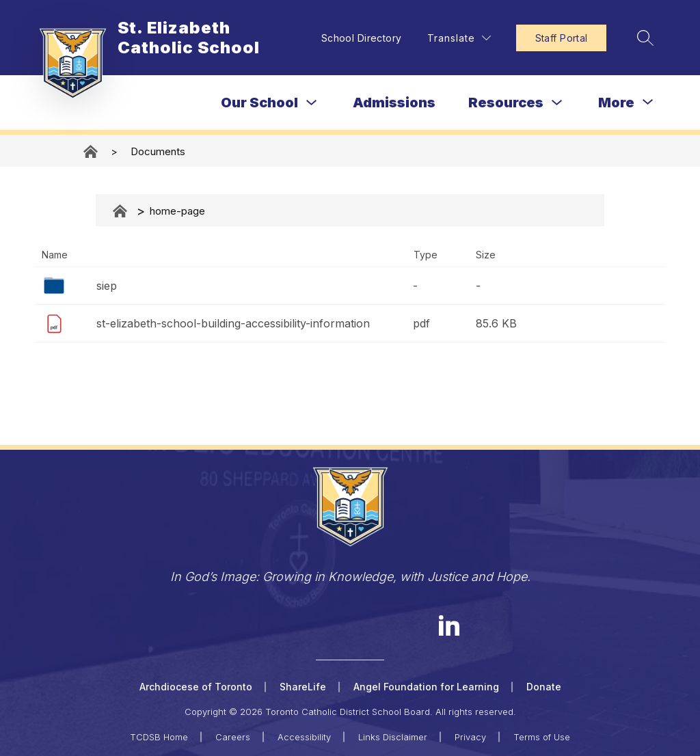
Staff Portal (560, 38)
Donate (544, 687)
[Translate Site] (457, 38)
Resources (506, 103)
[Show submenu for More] (616, 103)
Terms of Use (542, 737)
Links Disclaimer (393, 737)
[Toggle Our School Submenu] (312, 103)
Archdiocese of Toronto (196, 687)
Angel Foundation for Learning (426, 687)
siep (107, 286)
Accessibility (304, 737)
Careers (233, 737)
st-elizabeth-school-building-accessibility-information (233, 323)
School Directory (360, 38)
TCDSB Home (159, 737)
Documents (158, 151)
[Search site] (644, 38)
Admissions (394, 103)
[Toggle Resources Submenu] (557, 103)
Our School (259, 103)
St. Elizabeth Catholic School (92, 151)
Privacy (470, 737)
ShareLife (303, 687)
